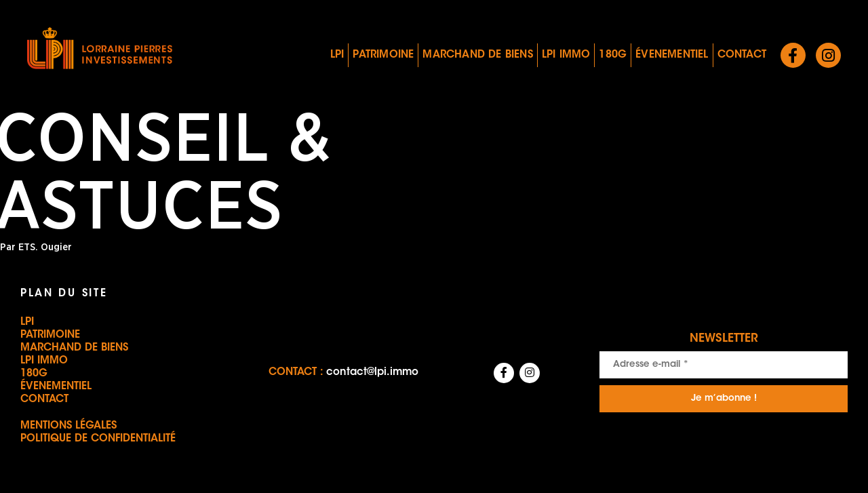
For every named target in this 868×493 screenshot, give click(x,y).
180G (613, 55)
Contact (742, 55)
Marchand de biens (477, 55)
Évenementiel (672, 55)
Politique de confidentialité (98, 439)
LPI (337, 55)
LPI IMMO (566, 55)
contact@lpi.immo (372, 373)
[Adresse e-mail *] (724, 365)
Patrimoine (383, 55)
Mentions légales (68, 426)
